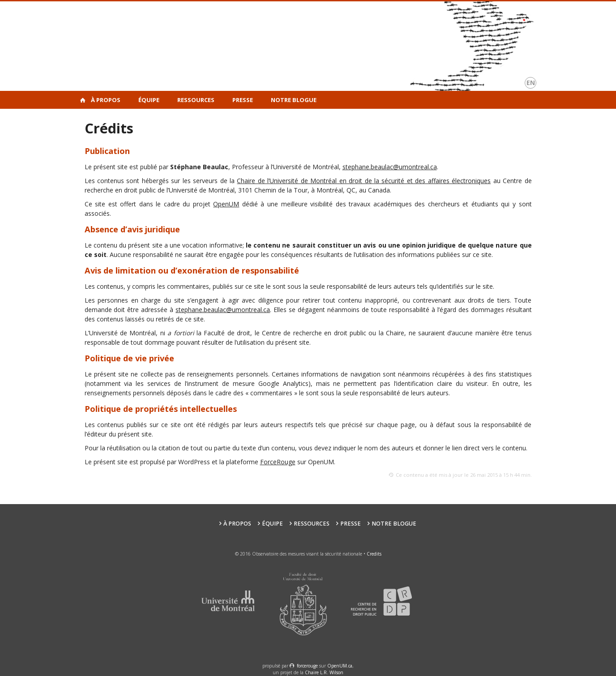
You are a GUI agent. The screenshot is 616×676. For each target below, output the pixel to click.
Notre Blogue (294, 100)
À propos (106, 100)
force (307, 666)
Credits (374, 554)
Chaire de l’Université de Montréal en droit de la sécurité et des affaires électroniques (364, 181)
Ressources (196, 100)
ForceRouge (278, 462)
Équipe (149, 100)
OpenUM (226, 204)
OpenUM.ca (340, 666)
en (531, 83)
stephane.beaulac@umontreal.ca (390, 167)
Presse (243, 100)
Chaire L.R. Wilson (324, 672)
